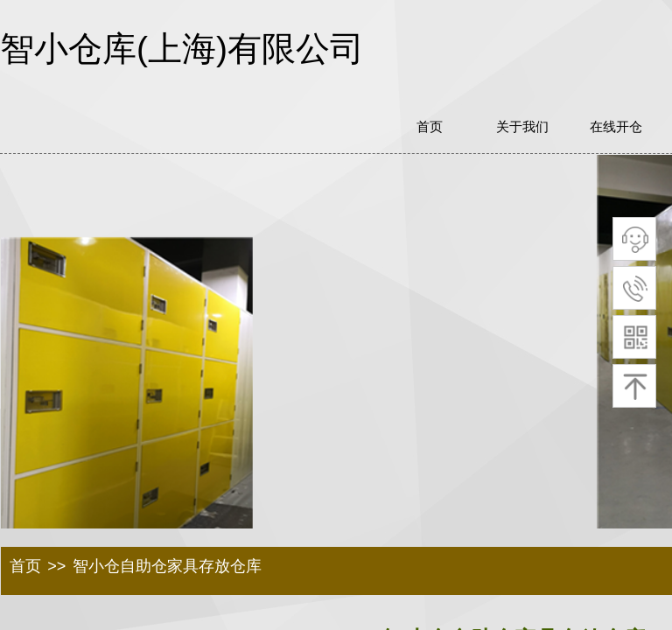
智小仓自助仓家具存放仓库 (167, 566)
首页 (25, 566)
